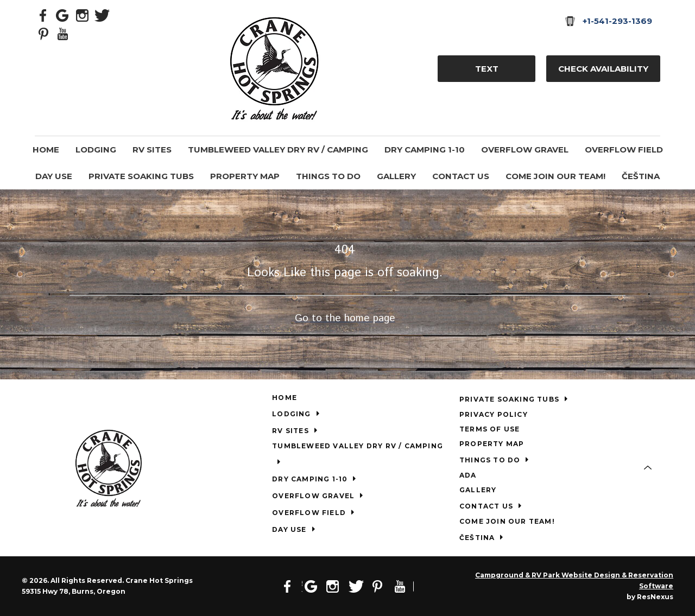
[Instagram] (83, 15)
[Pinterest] (43, 33)
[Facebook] (43, 15)
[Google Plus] (63, 15)
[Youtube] (63, 33)
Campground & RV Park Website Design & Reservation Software (574, 580)
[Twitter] (102, 15)
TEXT (487, 69)
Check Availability (603, 69)
